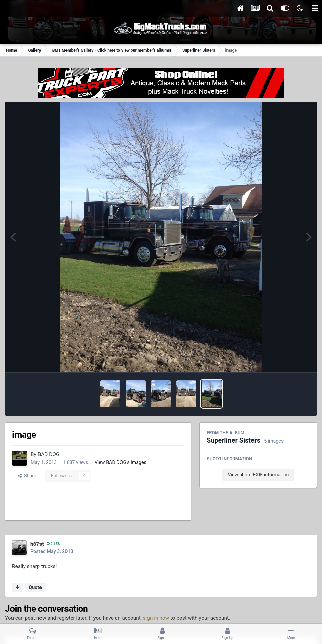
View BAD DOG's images (120, 462)
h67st (37, 544)
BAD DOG (49, 454)
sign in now (156, 618)
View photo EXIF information (258, 475)
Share (27, 476)
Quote (35, 587)
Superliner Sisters (233, 440)
